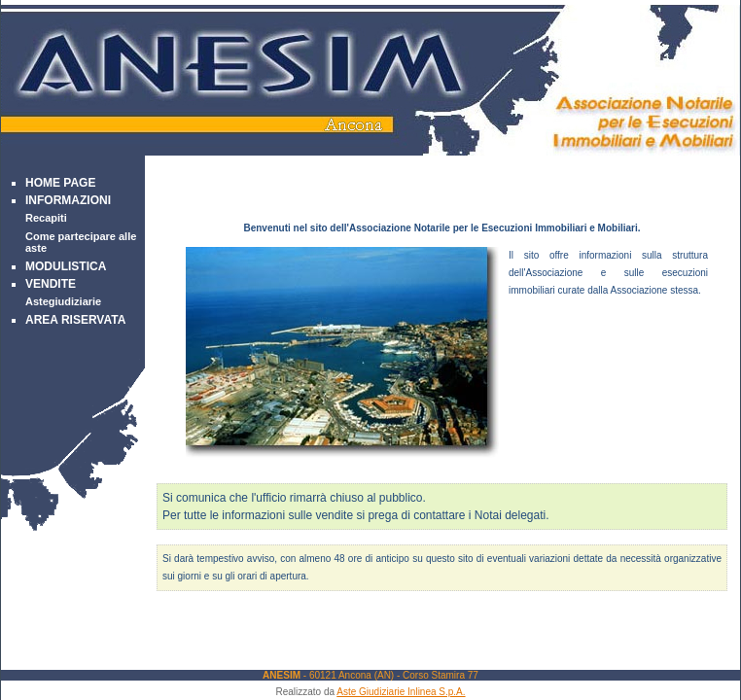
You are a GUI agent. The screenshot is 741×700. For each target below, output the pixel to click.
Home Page (60, 183)
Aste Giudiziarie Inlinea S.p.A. (401, 692)
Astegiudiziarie (63, 301)
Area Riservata (75, 320)
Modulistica (66, 266)
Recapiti (46, 218)
